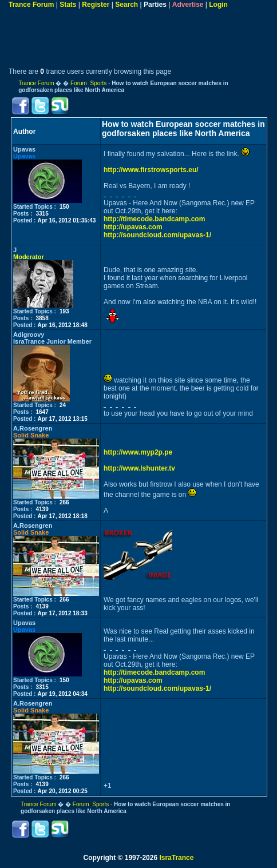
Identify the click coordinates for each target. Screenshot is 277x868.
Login (218, 5)
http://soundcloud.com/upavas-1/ (157, 235)
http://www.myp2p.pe (138, 452)
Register (96, 5)
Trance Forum (31, 5)
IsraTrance (176, 858)
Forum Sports (88, 83)
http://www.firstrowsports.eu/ (151, 170)
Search (126, 5)
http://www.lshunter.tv (139, 468)
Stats (68, 5)
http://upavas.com (133, 227)
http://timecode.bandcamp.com (154, 219)
